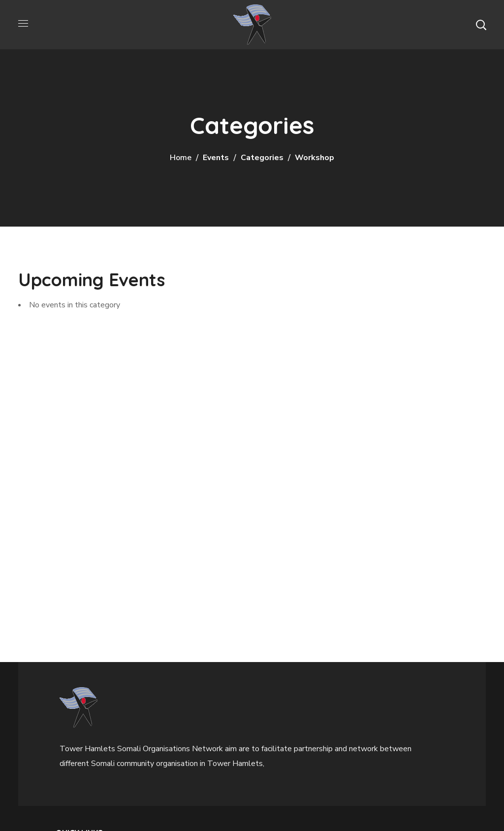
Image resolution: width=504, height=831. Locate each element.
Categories (262, 158)
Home (181, 158)
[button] (481, 25)
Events (216, 158)
